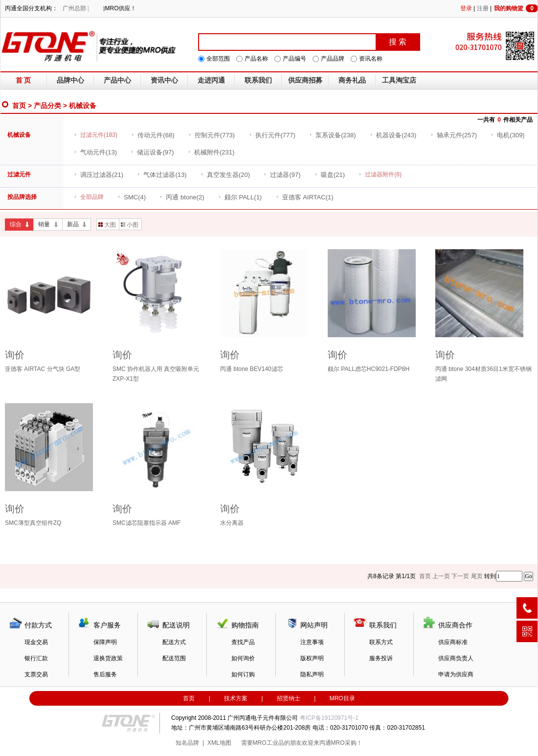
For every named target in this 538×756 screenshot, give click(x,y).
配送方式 (174, 642)
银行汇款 (36, 658)
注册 (483, 8)
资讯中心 (164, 80)
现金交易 (36, 642)
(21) (99, 175)
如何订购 (243, 674)
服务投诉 (381, 658)
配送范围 (174, 658)
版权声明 (312, 658)
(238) (332, 135)
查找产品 (243, 642)
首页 (19, 106)
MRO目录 (342, 698)
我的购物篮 (516, 8)
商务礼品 (352, 80)
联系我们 (258, 80)
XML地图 (219, 743)
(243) (393, 135)
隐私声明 (312, 674)
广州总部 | (76, 8)
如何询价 (243, 658)
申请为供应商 (456, 674)
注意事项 (312, 642)
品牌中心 (70, 80)
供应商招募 (305, 80)
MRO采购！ (347, 743)
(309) (507, 135)
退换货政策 (108, 658)
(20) (225, 175)
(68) (153, 135)
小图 (130, 225)
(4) (132, 197)
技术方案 (236, 698)
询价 (15, 355)
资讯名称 (371, 59)
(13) (95, 152)
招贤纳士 (289, 698)
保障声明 (105, 642)
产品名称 (256, 59)
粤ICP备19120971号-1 (329, 718)
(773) (212, 135)
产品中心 (117, 80)
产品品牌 (333, 59)
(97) (152, 152)
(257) (454, 135)
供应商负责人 (456, 658)
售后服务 (105, 674)
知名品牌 (187, 743)
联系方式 (381, 642)
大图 (107, 225)
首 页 (23, 80)
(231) (211, 152)
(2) (182, 197)
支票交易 (36, 674)
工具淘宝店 (399, 80)
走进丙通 (211, 80)
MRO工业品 (269, 743)
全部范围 (218, 59)
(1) (240, 197)
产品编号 (294, 59)
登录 (466, 8)
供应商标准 (453, 642)
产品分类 (47, 106)
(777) (272, 135)
